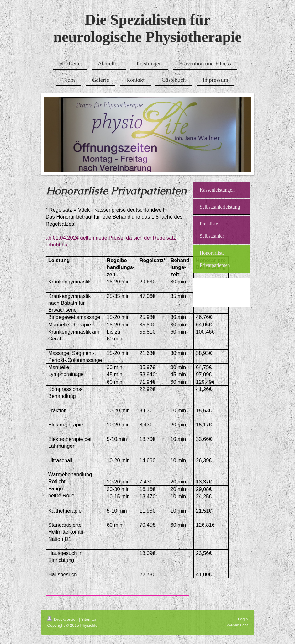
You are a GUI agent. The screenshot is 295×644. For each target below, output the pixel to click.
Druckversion (63, 619)
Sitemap (89, 619)
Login (243, 619)
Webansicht (237, 625)
